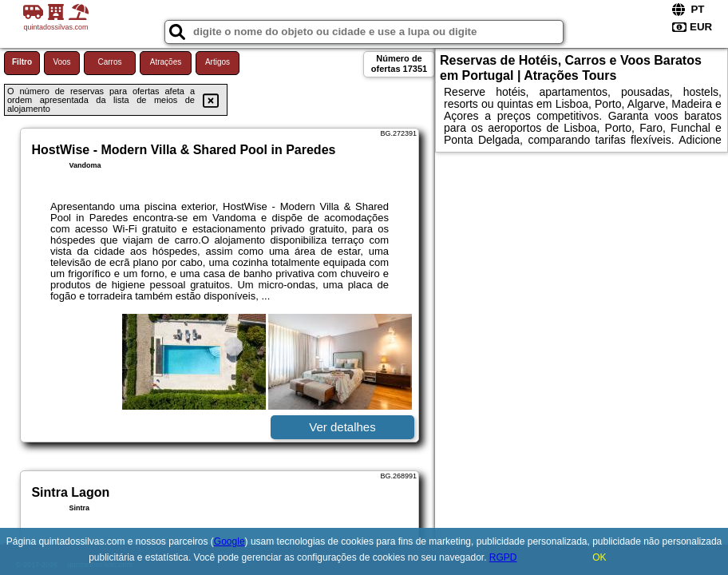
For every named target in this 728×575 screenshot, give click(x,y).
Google (229, 541)
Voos (61, 62)
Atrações (166, 62)
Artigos (218, 62)
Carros (109, 62)
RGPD (503, 557)
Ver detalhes (342, 427)
